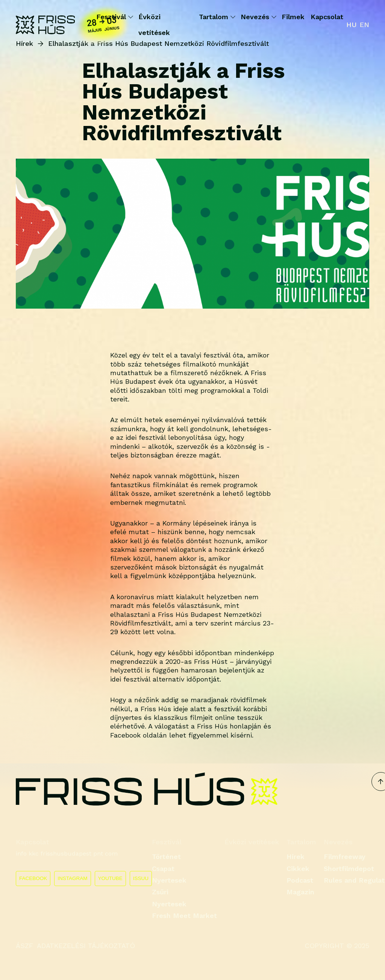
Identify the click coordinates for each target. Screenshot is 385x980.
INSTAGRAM (72, 878)
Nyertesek (169, 880)
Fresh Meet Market (184, 916)
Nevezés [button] (258, 17)
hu (351, 25)
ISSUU (141, 878)
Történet (166, 857)
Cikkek (298, 869)
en (364, 25)
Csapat (163, 869)
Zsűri (160, 892)
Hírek (296, 857)
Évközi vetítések (154, 25)
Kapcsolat (327, 17)
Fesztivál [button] (114, 17)
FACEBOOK (33, 878)
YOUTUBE (110, 878)
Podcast (300, 880)
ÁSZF (24, 946)
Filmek (293, 17)
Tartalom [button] (217, 17)
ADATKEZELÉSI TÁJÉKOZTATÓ (86, 946)
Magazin (300, 892)
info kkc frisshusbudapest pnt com (67, 854)
